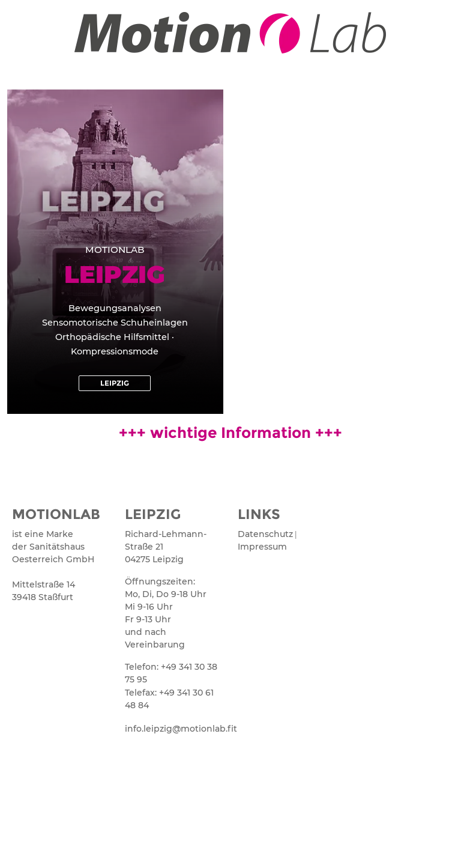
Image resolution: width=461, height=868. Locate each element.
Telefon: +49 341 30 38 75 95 (171, 673)
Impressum (262, 547)
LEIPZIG (153, 514)
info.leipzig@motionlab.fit (174, 729)
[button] (115, 383)
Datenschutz (265, 534)
